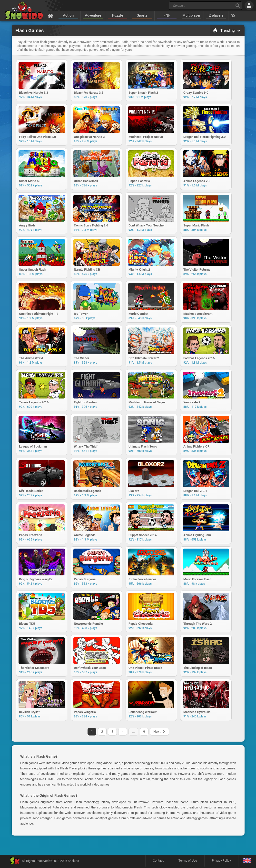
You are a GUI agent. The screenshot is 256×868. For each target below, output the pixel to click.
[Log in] (249, 5)
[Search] (238, 5)
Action (68, 15)
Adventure (93, 15)
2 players (216, 15)
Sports (142, 15)
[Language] (247, 862)
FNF (167, 15)
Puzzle (118, 15)
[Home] (51, 16)
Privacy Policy (221, 862)
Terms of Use (188, 862)
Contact (158, 862)
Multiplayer (191, 15)
